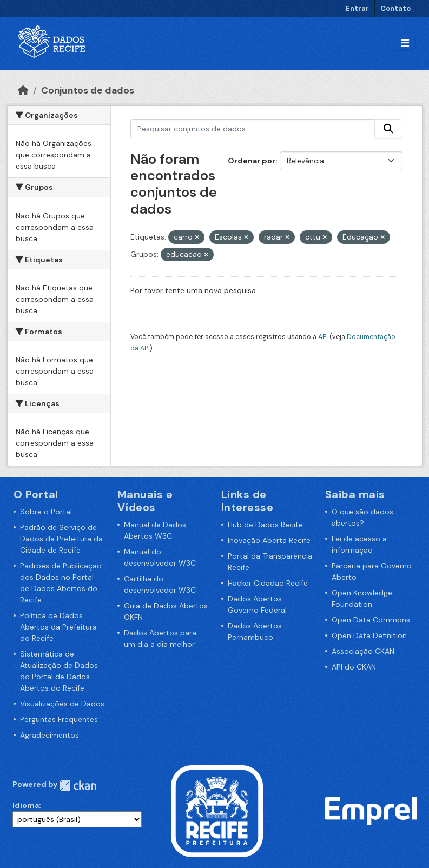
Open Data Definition (369, 635)
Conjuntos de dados (88, 90)
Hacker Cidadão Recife (268, 583)
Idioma (26, 805)
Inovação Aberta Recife (269, 540)
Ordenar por (252, 161)
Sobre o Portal (46, 512)
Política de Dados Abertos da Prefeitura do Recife (58, 627)
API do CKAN (354, 667)
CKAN (78, 786)
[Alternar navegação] (405, 44)
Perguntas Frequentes (59, 719)
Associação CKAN (363, 651)
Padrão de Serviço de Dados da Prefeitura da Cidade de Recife (61, 539)
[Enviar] (388, 129)
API (323, 337)
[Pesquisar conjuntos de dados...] (253, 129)
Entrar (357, 8)
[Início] (23, 90)
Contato (395, 8)
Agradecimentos (50, 735)
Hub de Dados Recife (265, 525)
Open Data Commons (371, 620)
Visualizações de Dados (62, 704)
